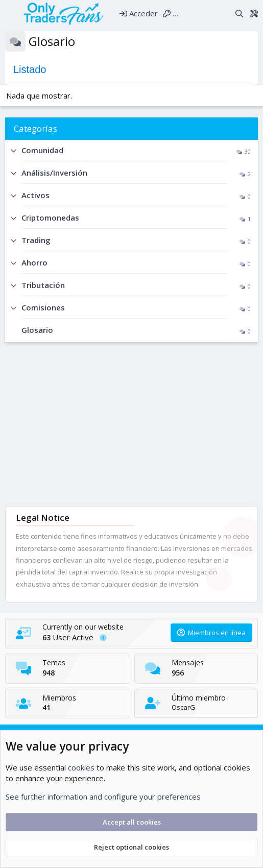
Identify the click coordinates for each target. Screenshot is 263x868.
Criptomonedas (50, 218)
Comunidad (42, 150)
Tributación (43, 285)
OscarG (183, 707)
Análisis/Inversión (54, 173)
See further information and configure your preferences (103, 797)
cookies (81, 767)
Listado (30, 69)
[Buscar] (239, 13)
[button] (13, 151)
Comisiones (43, 307)
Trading (36, 240)
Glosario (37, 330)
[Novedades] (224, 13)
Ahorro (34, 262)
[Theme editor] (254, 13)
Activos (35, 195)
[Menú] (11, 13)
